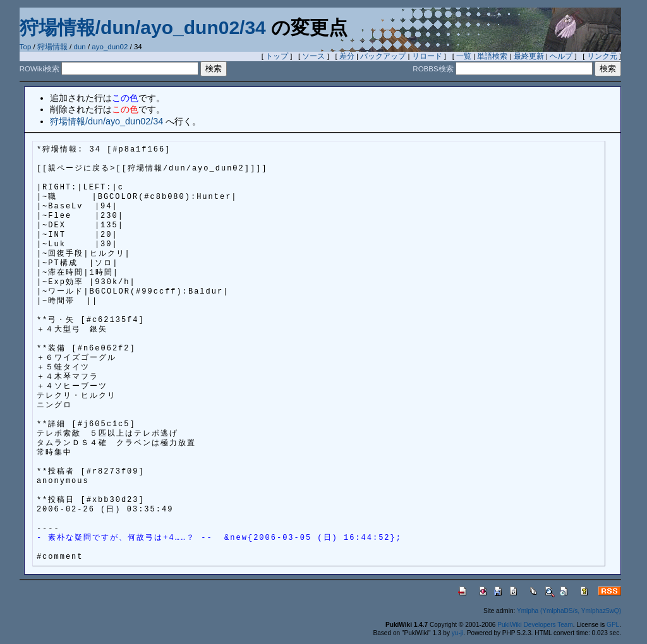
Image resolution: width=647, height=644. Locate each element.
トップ (277, 56)
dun (80, 47)
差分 (347, 56)
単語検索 (492, 56)
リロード (427, 56)
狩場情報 (52, 47)
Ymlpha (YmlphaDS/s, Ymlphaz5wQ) (569, 611)
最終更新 (529, 56)
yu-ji (457, 633)
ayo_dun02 (110, 47)
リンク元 (602, 56)
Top (26, 47)
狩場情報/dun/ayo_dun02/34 (143, 27)
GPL (613, 625)
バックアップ (383, 56)
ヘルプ (561, 56)
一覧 (464, 56)
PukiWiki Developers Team (535, 625)
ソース (313, 56)
